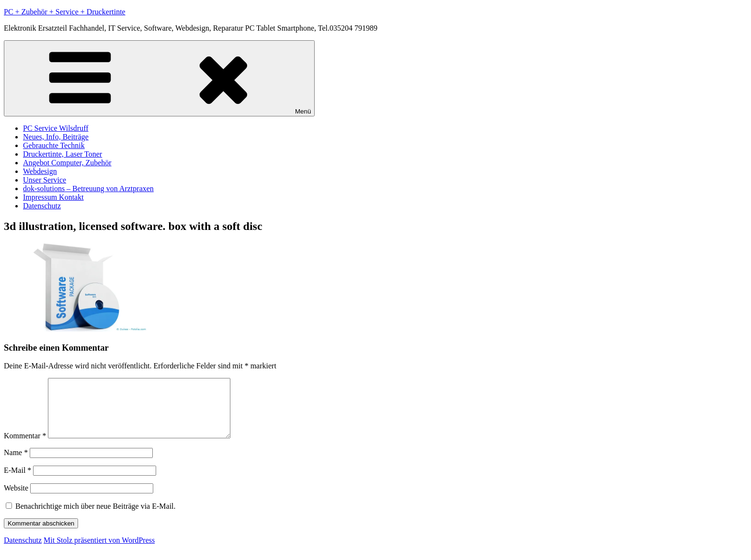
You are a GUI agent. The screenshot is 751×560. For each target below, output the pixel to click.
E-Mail (17, 482)
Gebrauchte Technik (54, 145)
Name (16, 464)
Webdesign (40, 171)
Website (16, 499)
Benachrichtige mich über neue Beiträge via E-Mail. (96, 518)
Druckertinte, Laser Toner (63, 154)
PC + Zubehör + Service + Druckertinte (65, 12)
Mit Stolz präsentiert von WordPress (99, 552)
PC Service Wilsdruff (56, 128)
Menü (159, 78)
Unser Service (45, 180)
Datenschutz (42, 206)
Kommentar (25, 447)
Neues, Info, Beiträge (56, 137)
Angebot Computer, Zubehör (67, 163)
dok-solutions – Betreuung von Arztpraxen (88, 189)
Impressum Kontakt (53, 197)
